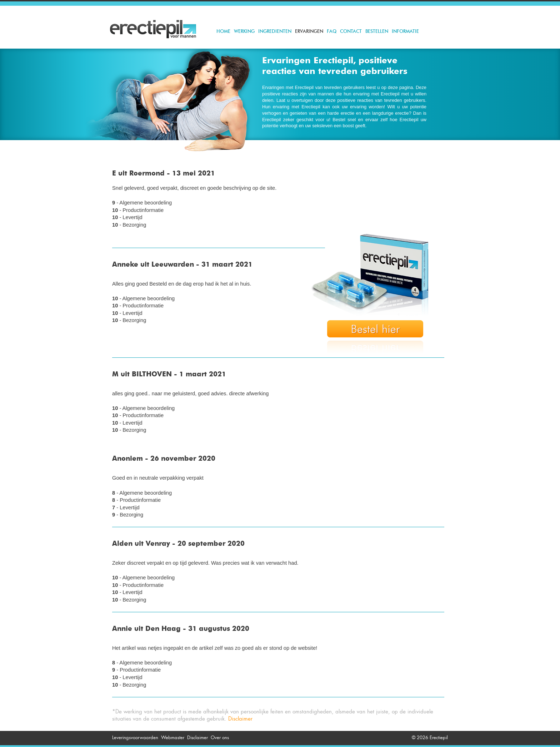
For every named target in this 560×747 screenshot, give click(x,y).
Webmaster (173, 738)
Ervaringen (309, 32)
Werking (244, 32)
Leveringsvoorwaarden (135, 738)
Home (223, 32)
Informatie (405, 32)
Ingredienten (275, 32)
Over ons (220, 738)
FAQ (332, 32)
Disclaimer (240, 719)
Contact (351, 32)
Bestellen (377, 32)
